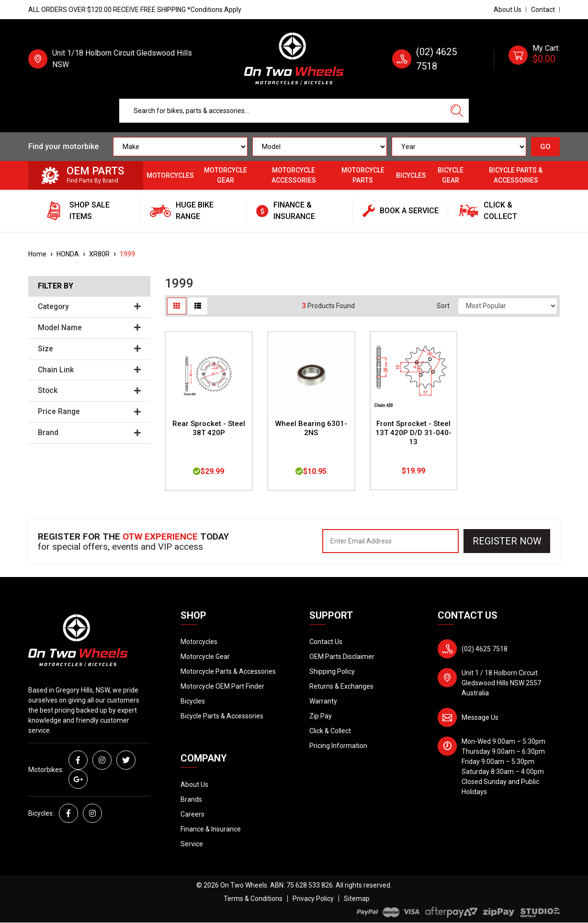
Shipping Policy (332, 671)
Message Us (480, 717)
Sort (443, 306)
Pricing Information (338, 746)
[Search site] (457, 111)
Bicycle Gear (451, 175)
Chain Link (89, 370)
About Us (508, 10)
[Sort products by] (508, 306)
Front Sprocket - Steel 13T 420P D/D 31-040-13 (413, 433)
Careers (192, 814)
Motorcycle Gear (226, 175)
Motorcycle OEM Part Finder (222, 686)
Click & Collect (330, 731)
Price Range (89, 412)
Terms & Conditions (253, 899)
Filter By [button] (56, 286)
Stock (89, 391)
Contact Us (326, 642)
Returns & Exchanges (341, 686)
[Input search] (282, 111)
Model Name (89, 328)
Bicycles (411, 175)
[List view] (198, 306)
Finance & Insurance (211, 829)
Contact (543, 10)
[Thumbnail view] (177, 306)
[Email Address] (390, 541)
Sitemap (357, 899)
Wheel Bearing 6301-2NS (311, 428)
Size (89, 349)
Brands (191, 799)
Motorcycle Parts (363, 175)
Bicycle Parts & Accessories (516, 175)
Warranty (323, 701)
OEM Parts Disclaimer (342, 657)
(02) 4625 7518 (485, 649)
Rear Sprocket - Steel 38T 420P (209, 428)
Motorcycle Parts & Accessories (228, 671)
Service (192, 844)
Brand (89, 433)
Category (89, 307)
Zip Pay (321, 716)
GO (545, 147)
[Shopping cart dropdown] (534, 59)
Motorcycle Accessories (294, 175)
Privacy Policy (313, 899)
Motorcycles (170, 175)
